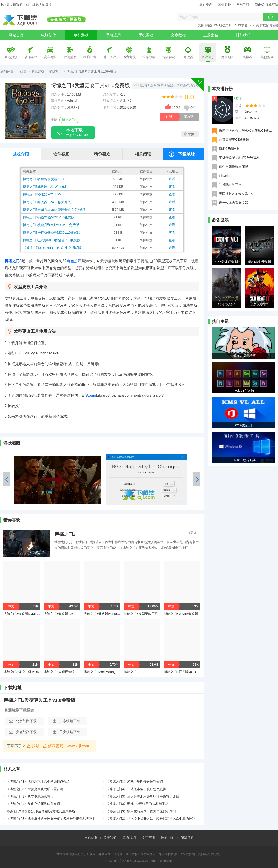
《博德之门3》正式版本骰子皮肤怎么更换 (136, 789)
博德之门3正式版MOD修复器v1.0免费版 (52, 240)
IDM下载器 (240, 26)
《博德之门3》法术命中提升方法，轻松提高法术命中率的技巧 (151, 819)
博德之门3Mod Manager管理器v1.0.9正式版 (54, 210)
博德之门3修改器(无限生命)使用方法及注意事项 (41, 811)
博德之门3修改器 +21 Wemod (44, 187)
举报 (189, 134)
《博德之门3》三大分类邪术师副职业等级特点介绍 (142, 796)
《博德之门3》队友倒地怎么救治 (30, 796)
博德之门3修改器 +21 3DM (42, 194)
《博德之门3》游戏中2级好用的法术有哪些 (137, 804)
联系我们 (129, 838)
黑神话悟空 (205, 26)
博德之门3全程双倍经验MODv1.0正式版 (52, 233)
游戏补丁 (55, 71)
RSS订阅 (187, 838)
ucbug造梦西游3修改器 (264, 26)
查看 (172, 179)
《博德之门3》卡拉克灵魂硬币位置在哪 (35, 789)
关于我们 (110, 838)
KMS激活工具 (223, 26)
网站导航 (243, 4)
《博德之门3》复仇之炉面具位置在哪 (33, 804)
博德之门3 (69, 120)
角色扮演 (74, 261)
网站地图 (168, 838)
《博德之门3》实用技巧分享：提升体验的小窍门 (141, 811)
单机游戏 (38, 71)
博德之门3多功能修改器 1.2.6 (44, 179)
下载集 (22, 71)
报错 (33, 746)
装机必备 (224, 4)
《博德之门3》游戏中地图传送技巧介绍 (134, 782)
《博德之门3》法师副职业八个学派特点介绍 (38, 782)
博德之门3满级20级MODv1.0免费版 (49, 217)
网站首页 (91, 838)
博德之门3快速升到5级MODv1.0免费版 (51, 225)
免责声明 (148, 838)
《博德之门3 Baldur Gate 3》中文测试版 (52, 248)
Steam (91, 395)
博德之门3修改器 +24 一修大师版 (47, 202)
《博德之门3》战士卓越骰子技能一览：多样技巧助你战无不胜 (51, 819)
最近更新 (206, 4)
